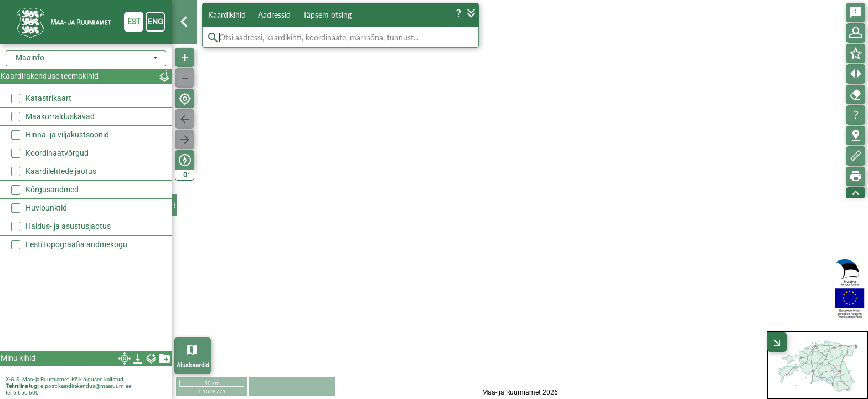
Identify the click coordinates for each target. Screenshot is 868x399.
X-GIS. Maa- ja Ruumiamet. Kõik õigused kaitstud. (65, 379)
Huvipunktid (46, 208)
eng (156, 22)
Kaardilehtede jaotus (61, 171)
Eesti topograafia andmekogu (76, 244)
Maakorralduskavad (60, 116)
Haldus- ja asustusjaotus (68, 226)
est (134, 22)
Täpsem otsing (327, 15)
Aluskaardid (193, 365)
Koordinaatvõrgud (57, 153)
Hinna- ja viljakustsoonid (67, 135)
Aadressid (274, 15)
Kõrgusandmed (52, 190)
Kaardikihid (227, 15)
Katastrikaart (48, 98)
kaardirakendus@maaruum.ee (95, 386)
